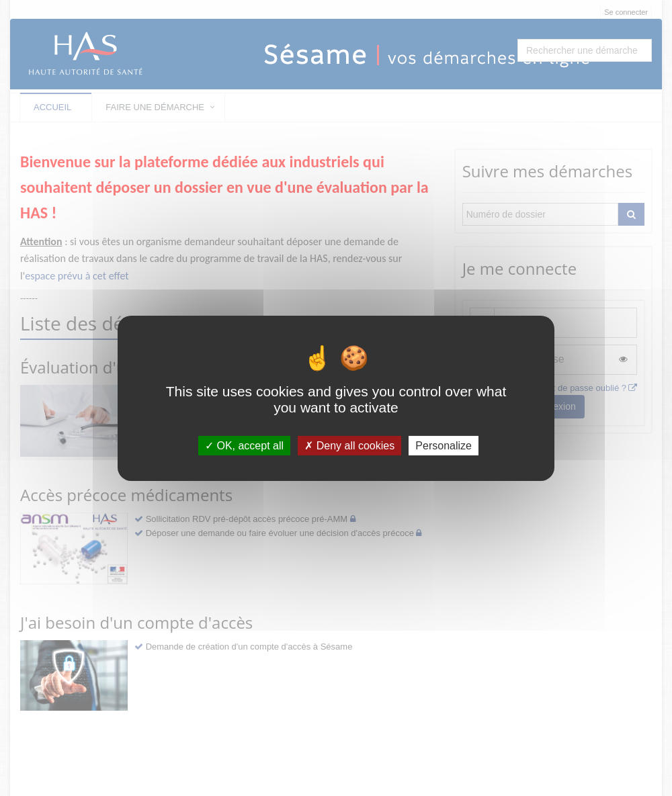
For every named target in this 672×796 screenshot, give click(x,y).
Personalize (444, 445)
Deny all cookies (349, 445)
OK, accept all (244, 445)
